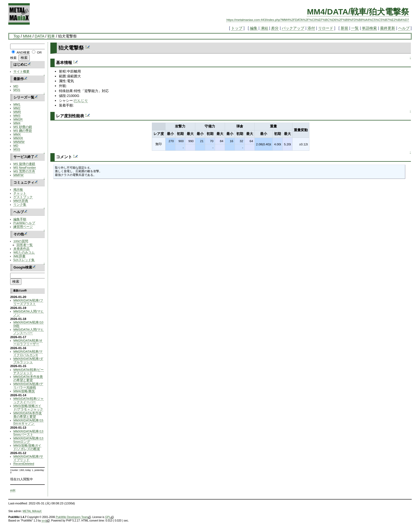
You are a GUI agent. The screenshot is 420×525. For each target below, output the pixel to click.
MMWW (19, 142)
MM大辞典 (21, 201)
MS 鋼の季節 (23, 131)
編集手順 (20, 219)
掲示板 (18, 189)
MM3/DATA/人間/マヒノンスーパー (29, 331)
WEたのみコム (24, 252)
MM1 (17, 104)
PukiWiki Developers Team (73, 517)
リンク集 (20, 204)
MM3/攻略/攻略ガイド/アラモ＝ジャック (28, 407)
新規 (344, 28)
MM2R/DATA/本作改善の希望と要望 (28, 415)
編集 (254, 28)
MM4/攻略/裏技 (24, 391)
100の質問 (21, 241)
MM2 (17, 108)
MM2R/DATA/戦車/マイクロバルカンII (28, 353)
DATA (40, 36)
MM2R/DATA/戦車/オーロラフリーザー (28, 342)
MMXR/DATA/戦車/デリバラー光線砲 (28, 386)
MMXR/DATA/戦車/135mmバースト (28, 433)
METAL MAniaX (32, 511)
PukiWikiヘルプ (24, 223)
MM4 (27, 36)
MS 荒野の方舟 (24, 171)
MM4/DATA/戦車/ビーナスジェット (29, 371)
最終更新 (388, 28)
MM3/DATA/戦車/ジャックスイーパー (29, 400)
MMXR (18, 138)
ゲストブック (23, 197)
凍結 (264, 28)
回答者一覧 (25, 245)
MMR (17, 112)
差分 (275, 28)
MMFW (18, 175)
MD (16, 86)
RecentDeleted (24, 464)
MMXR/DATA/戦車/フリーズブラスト (28, 302)
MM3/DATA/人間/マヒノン (29, 313)
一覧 (355, 28)
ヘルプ (404, 28)
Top (16, 36)
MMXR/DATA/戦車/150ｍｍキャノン (28, 422)
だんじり (81, 101)
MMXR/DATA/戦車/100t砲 (28, 324)
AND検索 (23, 52)
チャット (20, 193)
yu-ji (46, 521)
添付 (311, 28)
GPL (109, 517)
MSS (17, 90)
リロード (326, 28)
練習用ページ (23, 227)
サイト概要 (21, 71)
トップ (237, 28)
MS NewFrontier (25, 167)
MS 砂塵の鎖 (23, 127)
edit (13, 490)
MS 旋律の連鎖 (24, 164)
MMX (17, 134)
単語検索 (369, 28)
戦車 (51, 36)
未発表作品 (21, 249)
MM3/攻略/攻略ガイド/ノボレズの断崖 (27, 447)
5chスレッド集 (24, 260)
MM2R (18, 119)
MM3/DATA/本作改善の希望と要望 (28, 378)
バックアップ (293, 28)
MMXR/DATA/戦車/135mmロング (28, 440)
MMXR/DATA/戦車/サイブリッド (28, 458)
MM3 (17, 116)
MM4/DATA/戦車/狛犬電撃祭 (358, 12)
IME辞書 (19, 256)
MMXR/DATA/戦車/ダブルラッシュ (28, 360)
